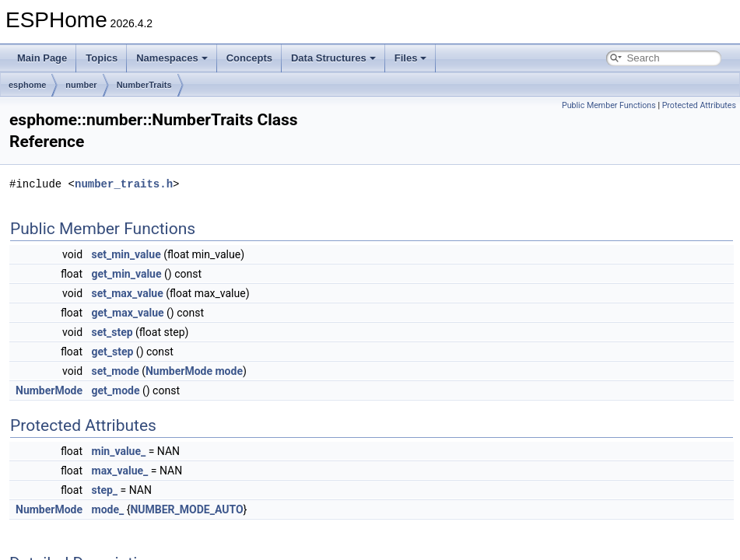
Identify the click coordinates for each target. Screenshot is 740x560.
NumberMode (179, 371)
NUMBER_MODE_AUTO (186, 509)
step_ (105, 490)
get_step (113, 352)
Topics (102, 58)
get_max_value (128, 313)
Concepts (249, 58)
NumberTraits (144, 85)
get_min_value (127, 274)
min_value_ (119, 451)
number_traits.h (124, 184)
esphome (27, 85)
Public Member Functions (609, 105)
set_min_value (126, 254)
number (81, 85)
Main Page (42, 58)
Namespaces (172, 58)
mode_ (108, 509)
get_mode (116, 390)
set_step (112, 332)
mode (228, 371)
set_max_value (128, 293)
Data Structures (333, 58)
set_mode (116, 371)
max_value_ (120, 471)
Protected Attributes (699, 105)
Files (411, 58)
